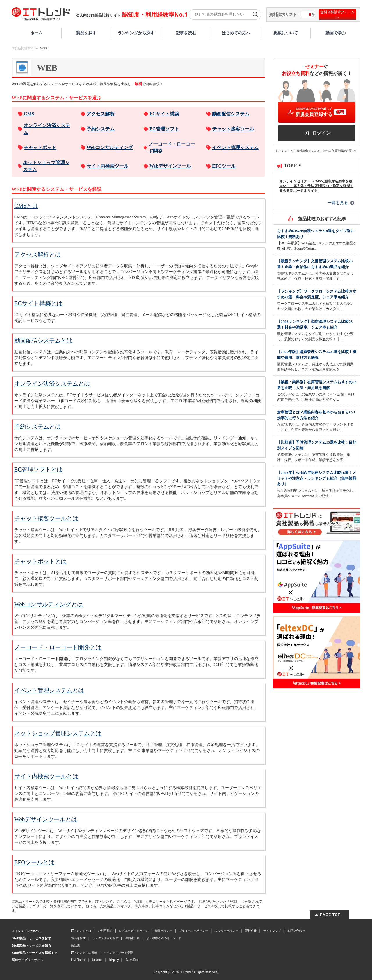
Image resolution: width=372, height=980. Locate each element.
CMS (29, 114)
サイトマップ (272, 931)
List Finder (78, 960)
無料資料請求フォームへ (337, 15)
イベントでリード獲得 (118, 952)
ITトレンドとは (81, 931)
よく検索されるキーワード (164, 938)
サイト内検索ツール (108, 166)
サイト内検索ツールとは (46, 776)
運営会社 (251, 931)
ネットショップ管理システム (46, 166)
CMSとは (26, 206)
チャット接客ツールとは (46, 518)
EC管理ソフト (164, 129)
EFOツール (224, 166)
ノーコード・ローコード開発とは (58, 647)
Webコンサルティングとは (49, 604)
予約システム (101, 129)
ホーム (36, 33)
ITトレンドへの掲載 (84, 952)
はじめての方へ (236, 33)
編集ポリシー (164, 931)
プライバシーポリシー (194, 931)
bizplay (114, 960)
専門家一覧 (133, 938)
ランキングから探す (136, 33)
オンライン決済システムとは (52, 384)
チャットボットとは (40, 561)
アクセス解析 (101, 114)
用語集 (76, 945)
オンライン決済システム (47, 129)
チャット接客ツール (233, 129)
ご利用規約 (105, 931)
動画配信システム (231, 114)
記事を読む (186, 33)
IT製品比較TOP (23, 48)
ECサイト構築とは (38, 303)
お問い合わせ (296, 931)
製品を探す (86, 33)
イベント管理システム (235, 147)
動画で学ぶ (336, 33)
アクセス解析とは (37, 255)
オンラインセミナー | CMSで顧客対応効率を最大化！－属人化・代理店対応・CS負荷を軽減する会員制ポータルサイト (316, 186)
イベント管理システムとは (49, 690)
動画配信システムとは (43, 341)
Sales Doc (132, 960)
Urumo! (97, 960)
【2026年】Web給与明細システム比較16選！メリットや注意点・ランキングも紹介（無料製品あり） (317, 478)
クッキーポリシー (227, 931)
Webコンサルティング (110, 147)
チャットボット (40, 147)
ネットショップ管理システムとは (58, 733)
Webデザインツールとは (46, 819)
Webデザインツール (170, 166)
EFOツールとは (34, 862)
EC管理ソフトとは (38, 470)
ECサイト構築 (164, 114)
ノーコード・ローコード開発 (172, 147)
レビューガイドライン (134, 931)
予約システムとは (37, 427)
